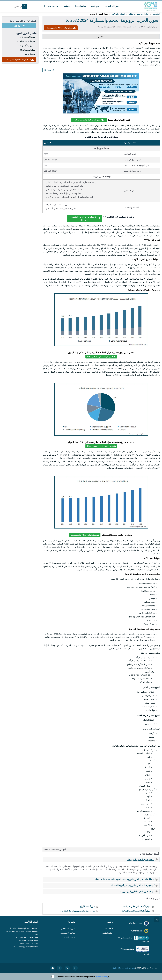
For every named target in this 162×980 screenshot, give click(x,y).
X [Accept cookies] (53, 977)
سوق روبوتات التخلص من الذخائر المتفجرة (78, 911)
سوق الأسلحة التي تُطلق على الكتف (136, 906)
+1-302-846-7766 (31, 941)
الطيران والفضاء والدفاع (139, 14)
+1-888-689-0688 (31, 937)
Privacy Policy (102, 977)
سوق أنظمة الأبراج (88, 906)
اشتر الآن (19, 26)
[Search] (25, 6)
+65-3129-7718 (32, 944)
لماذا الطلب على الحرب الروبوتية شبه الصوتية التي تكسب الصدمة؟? (127, 879)
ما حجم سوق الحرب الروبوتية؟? (143, 860)
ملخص (101, 37)
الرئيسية (157, 14)
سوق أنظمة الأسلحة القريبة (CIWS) (136, 911)
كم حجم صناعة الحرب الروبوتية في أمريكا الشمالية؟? (134, 885)
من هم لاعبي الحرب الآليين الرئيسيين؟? (140, 891)
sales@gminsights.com (28, 947)
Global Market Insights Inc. (124, 968)
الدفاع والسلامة (118, 14)
